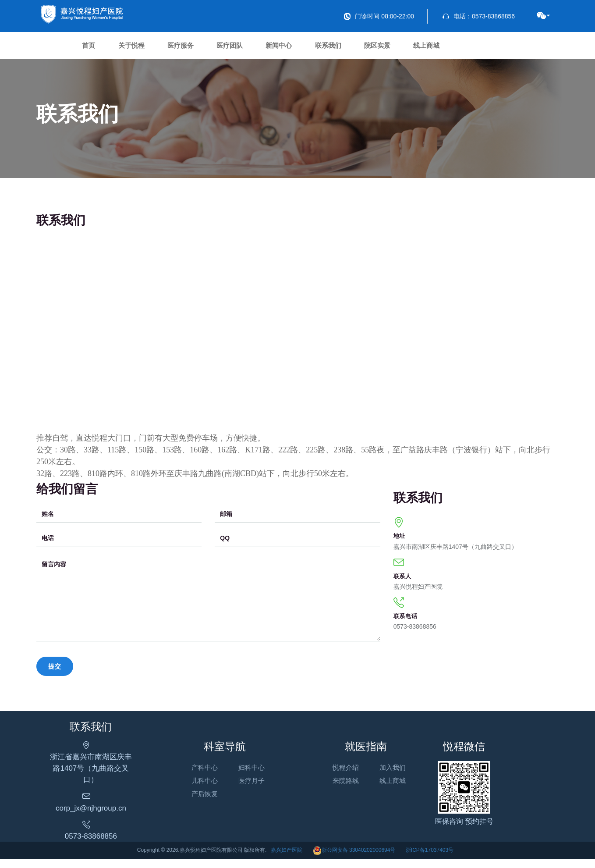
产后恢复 (215, 805)
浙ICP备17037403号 (430, 858)
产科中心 (215, 778)
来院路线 (367, 792)
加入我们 (414, 778)
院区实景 (433, 48)
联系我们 (375, 48)
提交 (55, 672)
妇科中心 (262, 778)
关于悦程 (144, 48)
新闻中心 (318, 48)
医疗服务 (202, 48)
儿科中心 (215, 792)
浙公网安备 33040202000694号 (354, 858)
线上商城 (491, 48)
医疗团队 (260, 48)
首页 (93, 48)
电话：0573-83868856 (479, 16)
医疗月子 (262, 792)
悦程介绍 (367, 778)
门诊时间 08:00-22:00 (379, 16)
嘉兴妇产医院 (287, 858)
